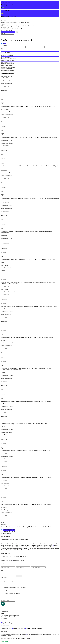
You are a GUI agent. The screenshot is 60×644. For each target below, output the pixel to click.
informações (5, 27)
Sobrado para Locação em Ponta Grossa (24, 550)
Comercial (23, 23)
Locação (4, 24)
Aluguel (5, 45)
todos (2, 76)
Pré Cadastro (21, 29)
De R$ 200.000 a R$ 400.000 (34, 634)
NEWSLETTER (7, 533)
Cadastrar (19, 576)
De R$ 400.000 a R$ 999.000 (51, 634)
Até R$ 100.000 (5, 634)
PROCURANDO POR (9, 532)
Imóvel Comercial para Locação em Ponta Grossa (37, 548)
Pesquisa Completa (12, 29)
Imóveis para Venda (6, 561)
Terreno (28, 23)
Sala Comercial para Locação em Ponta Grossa (40, 545)
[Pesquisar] (2, 49)
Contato (10, 30)
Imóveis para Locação (18, 561)
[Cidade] (19, 47)
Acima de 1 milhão (6, 636)
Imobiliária (4, 29)
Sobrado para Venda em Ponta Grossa (47, 547)
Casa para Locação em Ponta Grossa (18, 545)
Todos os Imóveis (5, 23)
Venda (3, 21)
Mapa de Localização (7, 623)
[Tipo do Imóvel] (7, 47)
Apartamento (14, 23)
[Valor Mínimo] (37, 47)
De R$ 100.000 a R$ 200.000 (18, 634)
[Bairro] (28, 47)
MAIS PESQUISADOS (9, 530)
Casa (19, 23)
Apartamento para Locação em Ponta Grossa (32, 544)
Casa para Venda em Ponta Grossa (10, 544)
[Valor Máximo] (51, 47)
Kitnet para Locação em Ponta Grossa (26, 547)
